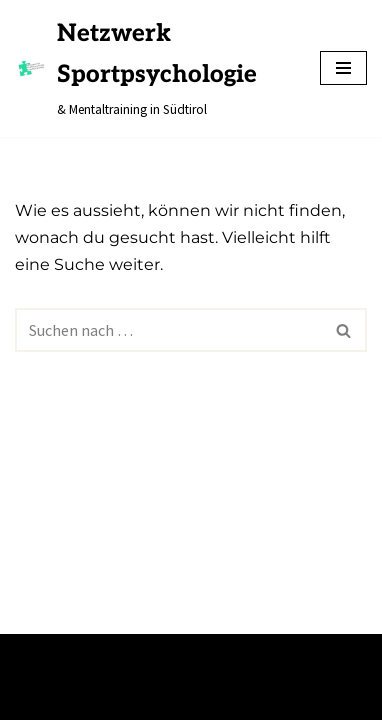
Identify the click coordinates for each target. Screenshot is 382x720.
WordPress (208, 655)
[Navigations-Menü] (343, 68)
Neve (32, 655)
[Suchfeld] (168, 330)
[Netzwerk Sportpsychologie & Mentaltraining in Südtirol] (152, 68)
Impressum (58, 698)
